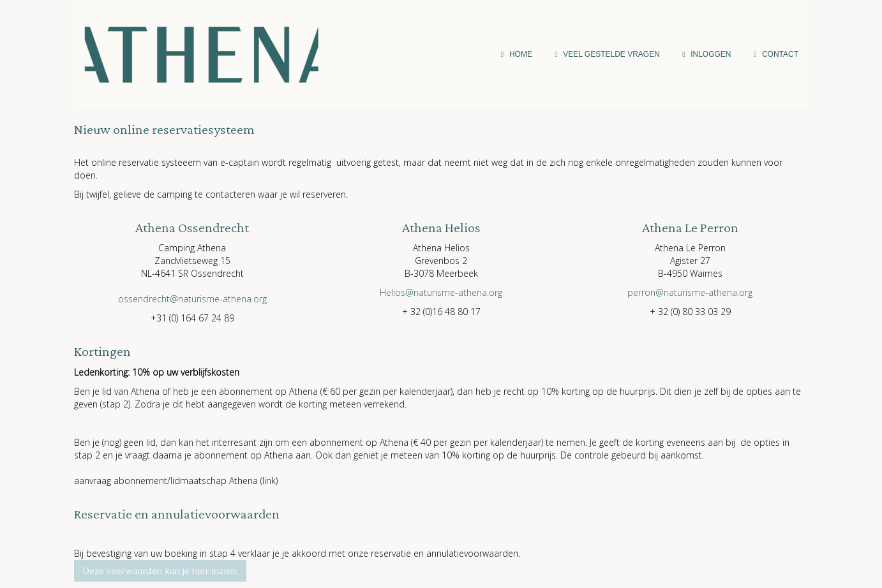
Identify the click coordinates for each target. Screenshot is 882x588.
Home (515, 54)
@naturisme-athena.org (192, 299)
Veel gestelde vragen (606, 54)
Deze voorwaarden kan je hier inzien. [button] (160, 571)
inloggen (705, 54)
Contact (774, 54)
